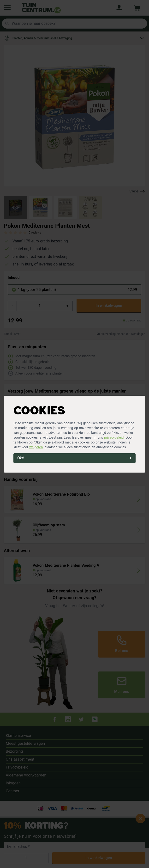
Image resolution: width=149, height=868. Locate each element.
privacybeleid (114, 437)
